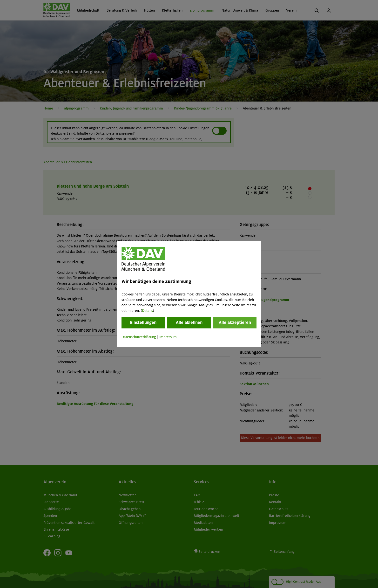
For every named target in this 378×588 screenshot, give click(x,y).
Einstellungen (143, 322)
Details (147, 311)
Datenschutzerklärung (139, 337)
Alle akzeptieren (235, 322)
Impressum (168, 337)
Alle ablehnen (189, 322)
